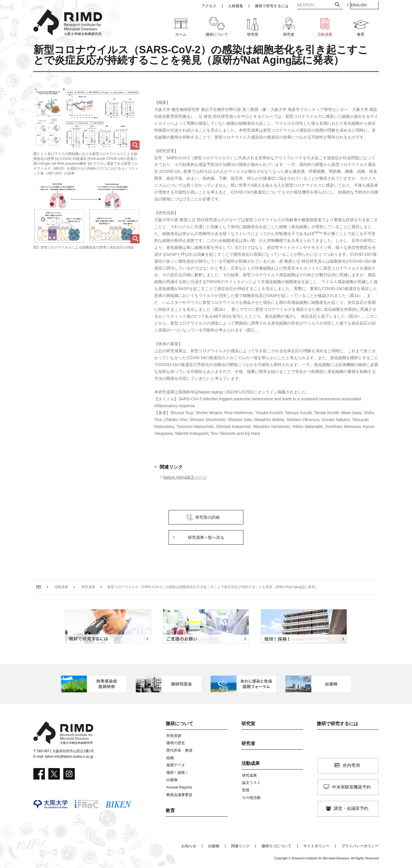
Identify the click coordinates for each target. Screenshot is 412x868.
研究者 (248, 743)
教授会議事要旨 (179, 795)
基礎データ (176, 765)
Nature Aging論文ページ (185, 477)
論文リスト (251, 783)
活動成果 (251, 763)
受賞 (246, 790)
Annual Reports (179, 787)
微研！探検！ (178, 773)
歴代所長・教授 (179, 750)
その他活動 (251, 798)
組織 (170, 758)
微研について (180, 724)
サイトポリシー (316, 846)
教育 (170, 811)
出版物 (172, 780)
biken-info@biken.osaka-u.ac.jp (69, 757)
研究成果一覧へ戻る (206, 537)
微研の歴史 (176, 743)
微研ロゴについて (276, 846)
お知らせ (189, 846)
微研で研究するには (337, 724)
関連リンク (240, 846)
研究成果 (249, 775)
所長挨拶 (174, 736)
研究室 (248, 724)
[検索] (306, 5)
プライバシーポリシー (360, 846)
